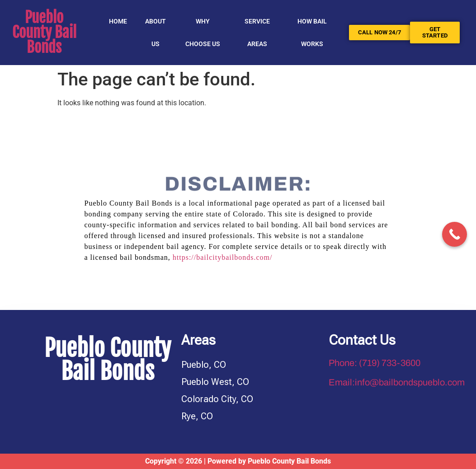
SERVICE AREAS (257, 33)
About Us (156, 33)
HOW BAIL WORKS (312, 33)
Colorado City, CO (217, 399)
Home (118, 21)
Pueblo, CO (204, 365)
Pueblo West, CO (215, 382)
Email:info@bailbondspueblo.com (397, 382)
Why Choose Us (203, 33)
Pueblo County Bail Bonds (44, 32)
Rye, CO (197, 416)
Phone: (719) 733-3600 (375, 363)
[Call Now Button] (455, 234)
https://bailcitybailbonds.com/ (223, 257)
